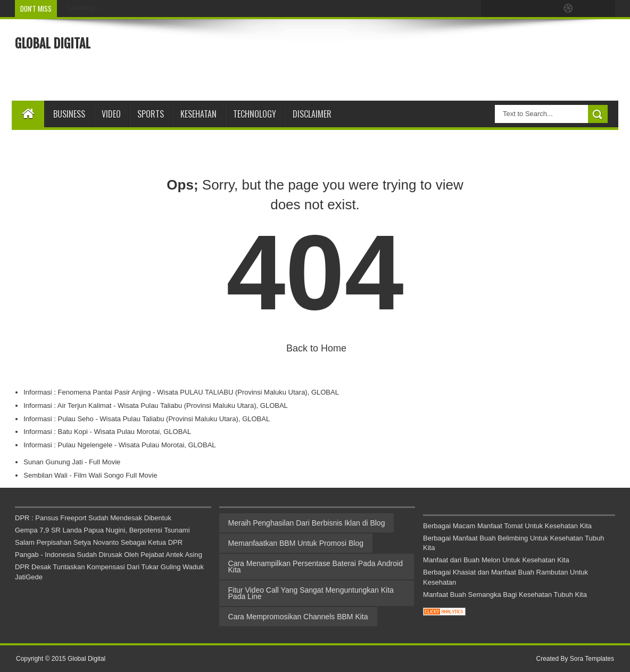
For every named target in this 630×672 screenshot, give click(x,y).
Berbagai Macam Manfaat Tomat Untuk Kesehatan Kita (507, 526)
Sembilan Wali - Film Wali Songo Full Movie (90, 475)
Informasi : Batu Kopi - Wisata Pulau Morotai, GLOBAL (107, 432)
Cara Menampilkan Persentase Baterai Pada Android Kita (316, 567)
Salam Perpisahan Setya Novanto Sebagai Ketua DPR (99, 542)
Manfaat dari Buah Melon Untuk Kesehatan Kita (496, 560)
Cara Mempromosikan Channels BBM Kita (298, 617)
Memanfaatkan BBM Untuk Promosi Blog (296, 543)
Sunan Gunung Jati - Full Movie (72, 462)
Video (111, 114)
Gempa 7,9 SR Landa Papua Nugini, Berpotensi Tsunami (102, 530)
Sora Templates (592, 659)
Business (69, 114)
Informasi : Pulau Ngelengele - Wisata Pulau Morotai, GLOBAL (119, 445)
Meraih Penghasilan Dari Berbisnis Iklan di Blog (307, 523)
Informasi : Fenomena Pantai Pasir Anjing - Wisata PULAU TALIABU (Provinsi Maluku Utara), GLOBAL (181, 392)
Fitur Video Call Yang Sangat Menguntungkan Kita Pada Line (311, 593)
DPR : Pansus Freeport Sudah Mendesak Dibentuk (93, 518)
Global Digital (53, 44)
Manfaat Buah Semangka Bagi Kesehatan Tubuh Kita (505, 595)
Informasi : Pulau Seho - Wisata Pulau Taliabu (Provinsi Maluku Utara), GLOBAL (147, 419)
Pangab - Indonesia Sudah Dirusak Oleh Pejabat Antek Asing (109, 555)
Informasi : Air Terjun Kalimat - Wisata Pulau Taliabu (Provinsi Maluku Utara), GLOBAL (156, 405)
